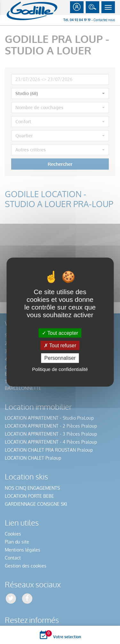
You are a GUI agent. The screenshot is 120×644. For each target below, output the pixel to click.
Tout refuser (60, 346)
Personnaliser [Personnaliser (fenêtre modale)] (60, 358)
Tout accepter (60, 333)
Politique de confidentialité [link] (60, 369)
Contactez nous (104, 20)
